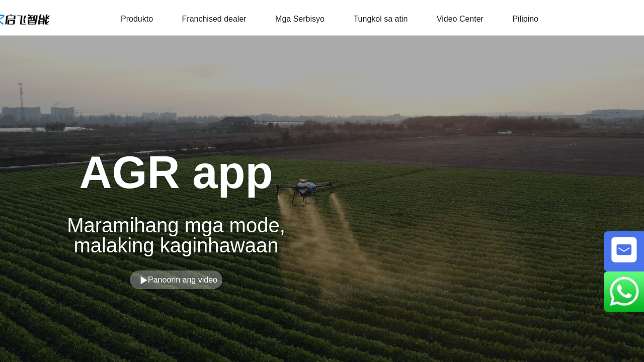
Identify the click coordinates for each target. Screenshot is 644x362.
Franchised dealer (214, 19)
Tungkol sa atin (380, 19)
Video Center (460, 19)
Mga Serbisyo (300, 19)
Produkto (137, 19)
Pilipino (525, 19)
